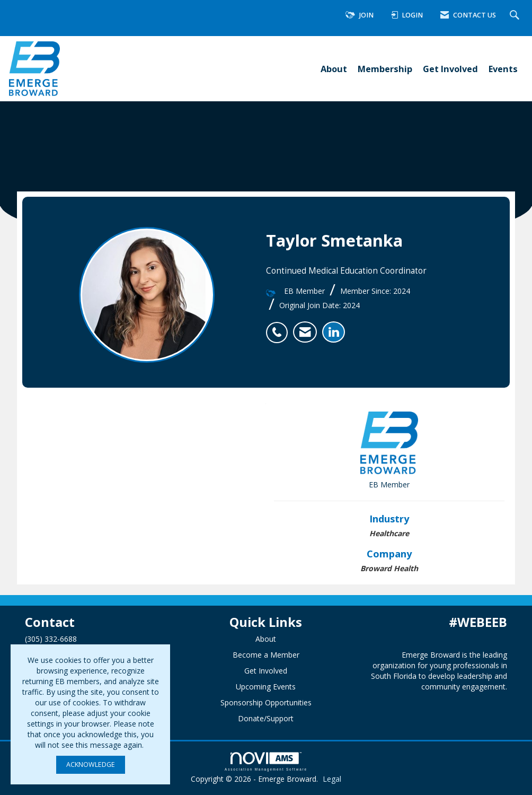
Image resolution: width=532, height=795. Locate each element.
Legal (332, 779)
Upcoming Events (266, 687)
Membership (385, 69)
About (334, 69)
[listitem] (280, 327)
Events (503, 69)
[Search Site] (516, 16)
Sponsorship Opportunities (266, 702)
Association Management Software (266, 761)
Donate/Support (266, 718)
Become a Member (266, 655)
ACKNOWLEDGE (91, 765)
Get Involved (450, 69)
